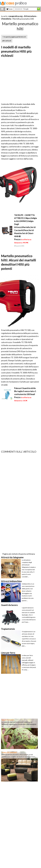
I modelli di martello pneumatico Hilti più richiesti (16, 51)
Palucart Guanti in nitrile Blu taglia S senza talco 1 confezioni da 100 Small (25, 391)
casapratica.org (15, 16)
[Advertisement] (20, 80)
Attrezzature (30, 16)
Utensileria (6, 19)
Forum (10, 9)
